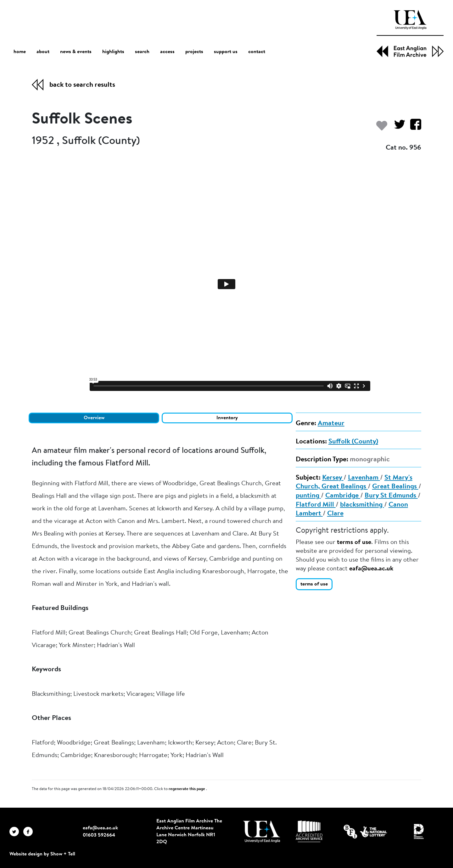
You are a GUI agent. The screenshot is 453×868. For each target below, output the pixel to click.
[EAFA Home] (410, 34)
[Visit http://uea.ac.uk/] (262, 832)
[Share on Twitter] (397, 127)
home (20, 52)
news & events (76, 52)
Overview (94, 418)
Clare (335, 514)
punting (308, 496)
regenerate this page (187, 789)
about (43, 52)
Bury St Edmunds (391, 496)
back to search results (82, 85)
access (167, 52)
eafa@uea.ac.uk (371, 569)
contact (257, 52)
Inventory (227, 418)
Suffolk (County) (353, 442)
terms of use (354, 542)
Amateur (331, 424)
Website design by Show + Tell (42, 854)
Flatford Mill (316, 505)
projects (194, 52)
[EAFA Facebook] (30, 832)
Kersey (333, 478)
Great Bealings (395, 487)
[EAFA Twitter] (16, 832)
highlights (113, 52)
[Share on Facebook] (413, 127)
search (142, 52)
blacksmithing (362, 505)
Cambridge (343, 496)
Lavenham (364, 478)
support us (226, 52)
